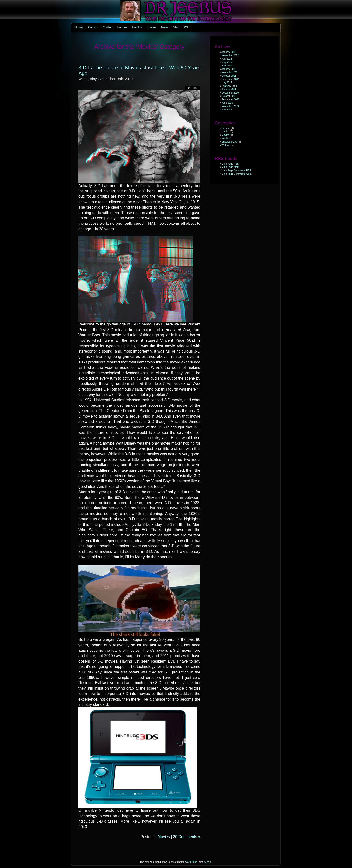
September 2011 (230, 79)
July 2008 (227, 110)
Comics (93, 27)
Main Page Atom (230, 167)
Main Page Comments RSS (236, 170)
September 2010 (230, 99)
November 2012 (230, 55)
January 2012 (229, 69)
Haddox (137, 27)
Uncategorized (229, 142)
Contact (107, 27)
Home (79, 27)
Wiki (187, 27)
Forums (122, 27)
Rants (225, 138)
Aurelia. (208, 862)
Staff (176, 27)
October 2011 (229, 76)
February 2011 (229, 86)
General (226, 128)
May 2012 (227, 62)
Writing (225, 145)
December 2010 (230, 93)
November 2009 (230, 106)
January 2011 (229, 89)
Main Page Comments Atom (237, 174)
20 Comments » (187, 837)
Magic (225, 132)
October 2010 (229, 96)
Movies (164, 837)
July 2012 (227, 59)
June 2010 (227, 103)
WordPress (191, 862)
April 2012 (227, 66)
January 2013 (229, 52)
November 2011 (230, 72)
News (165, 27)
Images (152, 27)
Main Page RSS (230, 164)
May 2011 (227, 83)
